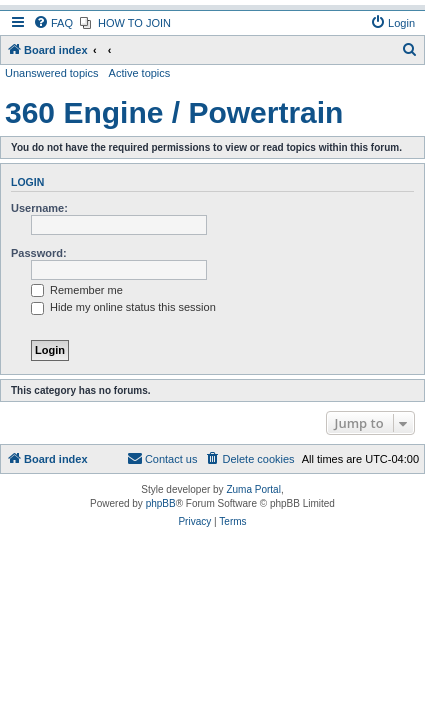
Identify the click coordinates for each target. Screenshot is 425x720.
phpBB (161, 503)
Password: (39, 253)
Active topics (140, 73)
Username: (39, 208)
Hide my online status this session (123, 307)
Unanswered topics (52, 73)
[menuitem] (53, 23)
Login (27, 182)
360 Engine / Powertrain (174, 112)
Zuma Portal (253, 489)
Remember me (77, 290)
